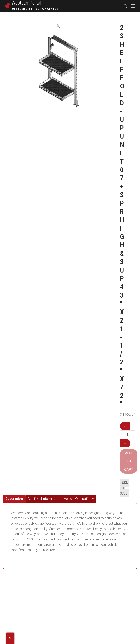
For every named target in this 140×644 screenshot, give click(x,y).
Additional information (43, 499)
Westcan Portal (26, 3)
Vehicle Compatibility (79, 499)
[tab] (14, 499)
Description (14, 499)
